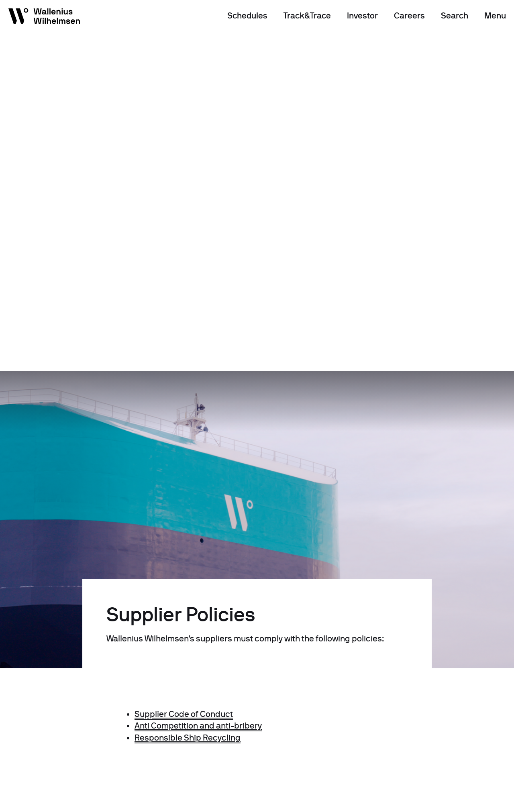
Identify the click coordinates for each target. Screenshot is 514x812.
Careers (409, 16)
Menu (495, 16)
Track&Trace (307, 16)
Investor (362, 16)
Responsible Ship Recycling (188, 738)
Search (455, 16)
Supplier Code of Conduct (184, 714)
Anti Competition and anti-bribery (198, 726)
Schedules (247, 16)
